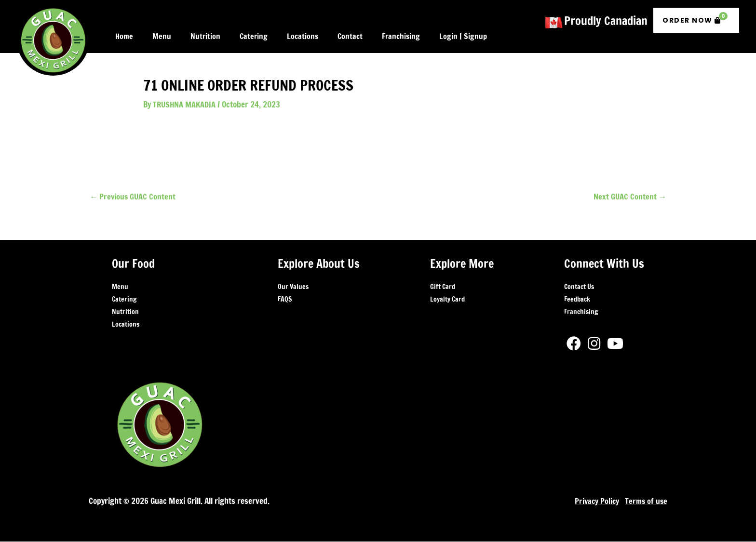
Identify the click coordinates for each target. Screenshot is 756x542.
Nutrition (125, 313)
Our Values (293, 288)
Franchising (581, 313)
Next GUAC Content (629, 196)
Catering (124, 300)
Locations (126, 325)
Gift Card (443, 288)
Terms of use (645, 501)
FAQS (285, 300)
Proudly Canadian (606, 18)
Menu (120, 288)
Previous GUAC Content (134, 196)
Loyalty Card (447, 300)
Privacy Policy (595, 501)
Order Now (695, 16)
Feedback (577, 300)
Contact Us (579, 288)
